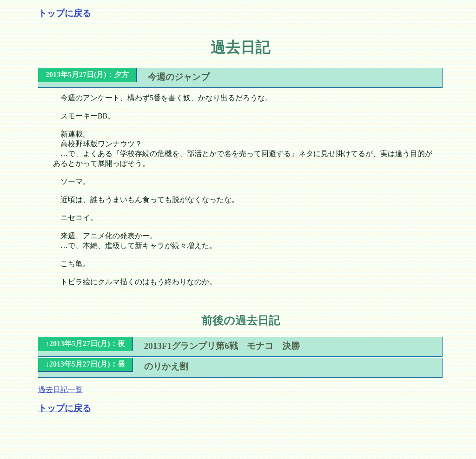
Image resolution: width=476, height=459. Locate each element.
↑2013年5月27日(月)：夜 (85, 344)
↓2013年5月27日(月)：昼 (85, 364)
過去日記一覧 (60, 390)
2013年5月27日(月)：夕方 (87, 75)
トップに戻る (65, 13)
